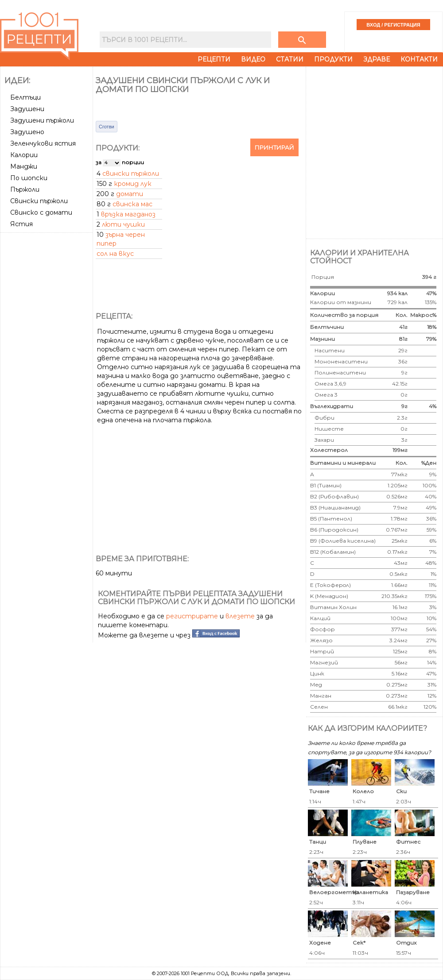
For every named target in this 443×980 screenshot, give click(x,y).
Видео (253, 59)
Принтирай (274, 147)
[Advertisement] (96, 152)
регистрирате (192, 616)
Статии (290, 59)
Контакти (419, 59)
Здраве (377, 59)
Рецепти (214, 59)
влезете (240, 616)
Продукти (333, 59)
